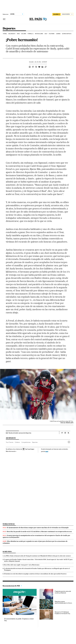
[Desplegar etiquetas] (69, 442)
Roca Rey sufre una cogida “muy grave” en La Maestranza (22, 565)
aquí (47, 451)
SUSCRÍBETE (57, 14)
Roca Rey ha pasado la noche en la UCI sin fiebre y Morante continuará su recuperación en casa (39, 532)
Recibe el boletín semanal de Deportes (20, 433)
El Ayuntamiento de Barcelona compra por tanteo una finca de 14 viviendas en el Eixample (38, 528)
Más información (11, 451)
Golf (46, 34)
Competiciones (26, 442)
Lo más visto (7, 552)
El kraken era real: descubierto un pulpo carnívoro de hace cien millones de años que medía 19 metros (35, 574)
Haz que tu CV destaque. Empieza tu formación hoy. (62, 613)
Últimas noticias (67, 34)
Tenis (18, 34)
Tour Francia (10, 442)
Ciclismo (24, 34)
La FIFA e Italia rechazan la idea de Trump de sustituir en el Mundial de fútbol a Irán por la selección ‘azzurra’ (38, 556)
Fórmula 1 (31, 34)
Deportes (9, 29)
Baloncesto (12, 34)
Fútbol (5, 34)
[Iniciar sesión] (67, 14)
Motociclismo (39, 34)
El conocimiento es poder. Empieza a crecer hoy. (19, 620)
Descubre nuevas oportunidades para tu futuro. (63, 602)
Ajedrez (58, 34)
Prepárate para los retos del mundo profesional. (63, 592)
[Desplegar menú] (4, 19)
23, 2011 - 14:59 (41, 62)
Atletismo (52, 34)
